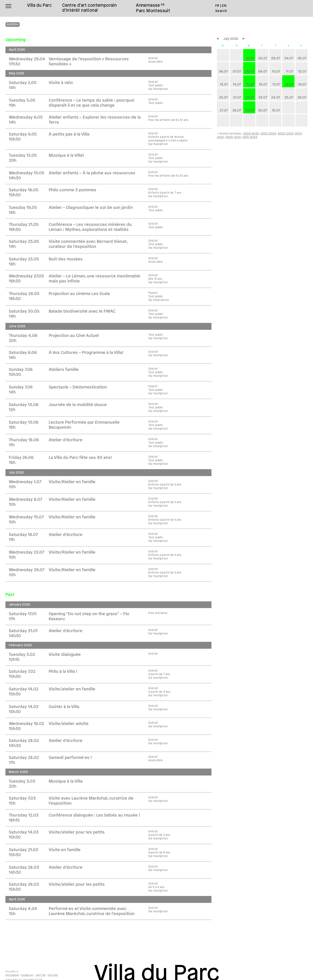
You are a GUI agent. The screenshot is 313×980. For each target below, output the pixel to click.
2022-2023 (286, 134)
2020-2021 (233, 137)
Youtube (53, 975)
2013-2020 (250, 137)
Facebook (27, 975)
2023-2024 (269, 134)
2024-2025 (251, 134)
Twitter (40, 975)
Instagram (12, 975)
